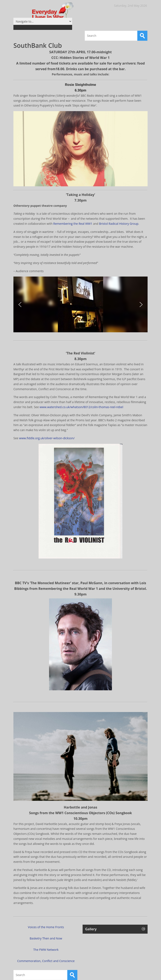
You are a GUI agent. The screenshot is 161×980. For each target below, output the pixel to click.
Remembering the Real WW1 (73, 224)
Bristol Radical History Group (119, 224)
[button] (20, 305)
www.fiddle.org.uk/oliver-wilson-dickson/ (47, 438)
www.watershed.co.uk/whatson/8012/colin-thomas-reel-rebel (81, 407)
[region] (80, 304)
